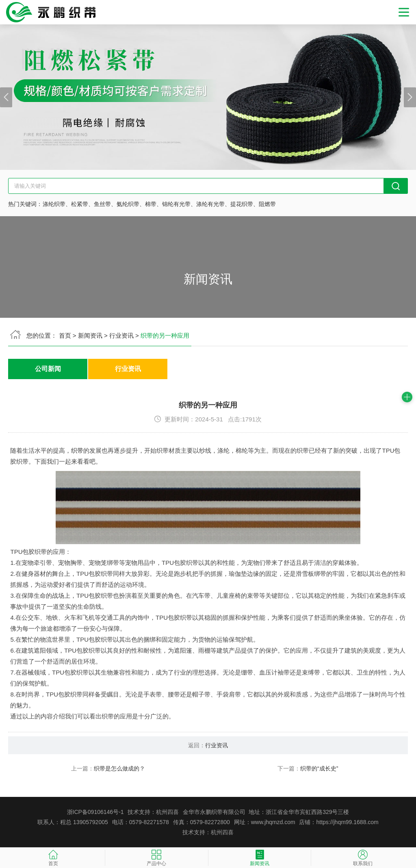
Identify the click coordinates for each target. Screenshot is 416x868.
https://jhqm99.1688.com (347, 822)
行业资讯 (121, 335)
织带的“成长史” (319, 768)
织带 (77, 450)
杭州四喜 (222, 832)
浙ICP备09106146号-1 (95, 812)
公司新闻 (48, 369)
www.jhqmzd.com (273, 822)
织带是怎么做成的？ (119, 768)
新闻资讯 (90, 335)
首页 (65, 335)
